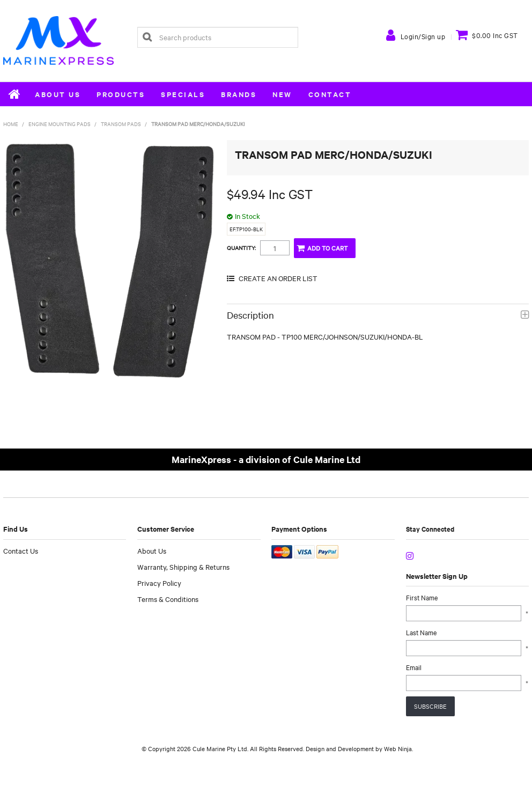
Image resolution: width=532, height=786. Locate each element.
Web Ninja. (398, 748)
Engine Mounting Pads (60, 124)
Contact (330, 94)
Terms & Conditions (168, 599)
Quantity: (241, 248)
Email (414, 667)
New (282, 94)
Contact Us (21, 550)
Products (121, 94)
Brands (239, 94)
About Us (58, 94)
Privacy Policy (159, 583)
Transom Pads (121, 124)
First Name (422, 597)
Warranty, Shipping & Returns (183, 567)
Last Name (421, 632)
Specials (183, 94)
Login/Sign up (423, 36)
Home (15, 94)
